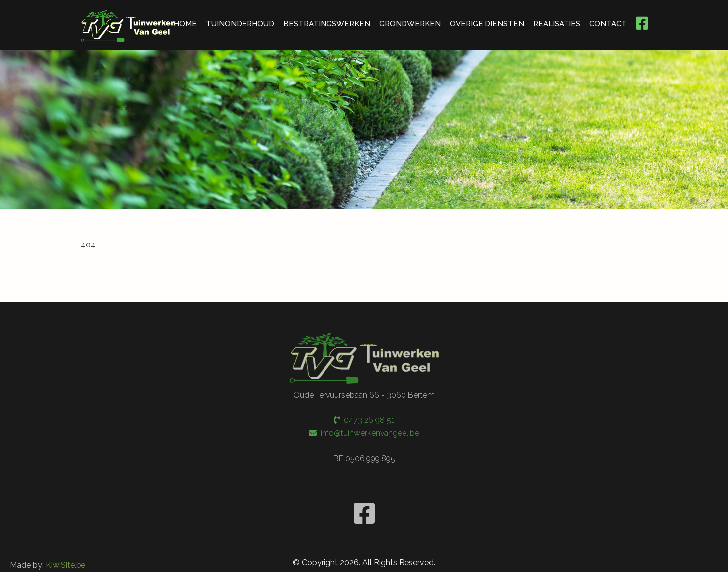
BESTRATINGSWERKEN (327, 24)
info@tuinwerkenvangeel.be (364, 432)
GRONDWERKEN (410, 24)
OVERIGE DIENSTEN (487, 24)
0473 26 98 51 (364, 420)
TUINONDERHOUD (240, 24)
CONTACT (608, 24)
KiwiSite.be (66, 564)
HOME (185, 24)
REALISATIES (557, 24)
